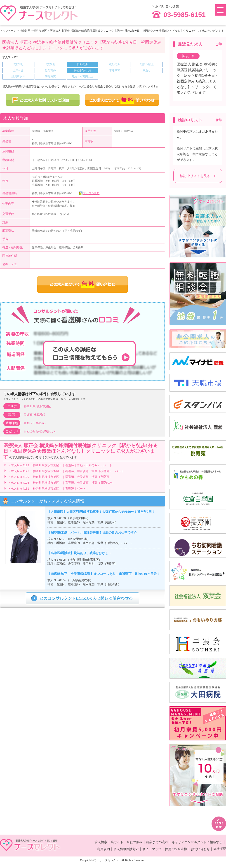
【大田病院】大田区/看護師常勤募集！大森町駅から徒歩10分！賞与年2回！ (101, 512)
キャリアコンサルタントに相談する (197, 842)
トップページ (8, 31)
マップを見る (91, 193)
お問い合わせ (200, 849)
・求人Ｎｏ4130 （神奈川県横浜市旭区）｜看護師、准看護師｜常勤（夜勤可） (60, 477)
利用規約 (104, 849)
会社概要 (220, 849)
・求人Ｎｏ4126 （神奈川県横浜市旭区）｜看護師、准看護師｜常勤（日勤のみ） (61, 483)
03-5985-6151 (179, 15)
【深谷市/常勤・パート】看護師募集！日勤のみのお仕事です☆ (92, 533)
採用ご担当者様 (176, 849)
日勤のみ (30, 431)
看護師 (28, 415)
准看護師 (39, 415)
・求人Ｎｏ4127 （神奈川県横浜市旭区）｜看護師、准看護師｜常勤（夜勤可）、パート (66, 471)
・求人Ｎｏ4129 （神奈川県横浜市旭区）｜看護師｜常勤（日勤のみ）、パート (60, 465)
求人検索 (101, 842)
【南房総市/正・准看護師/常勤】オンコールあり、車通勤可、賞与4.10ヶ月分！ (104, 574)
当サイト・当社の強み (127, 842)
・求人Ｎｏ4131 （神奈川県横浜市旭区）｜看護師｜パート (47, 489)
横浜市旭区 (40, 31)
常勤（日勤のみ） (35, 423)
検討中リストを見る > (198, 176)
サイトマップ (152, 849)
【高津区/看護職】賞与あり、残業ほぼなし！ (80, 553)
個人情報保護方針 (126, 849)
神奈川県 (25, 31)
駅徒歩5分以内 (46, 431)
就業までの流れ (157, 842)
